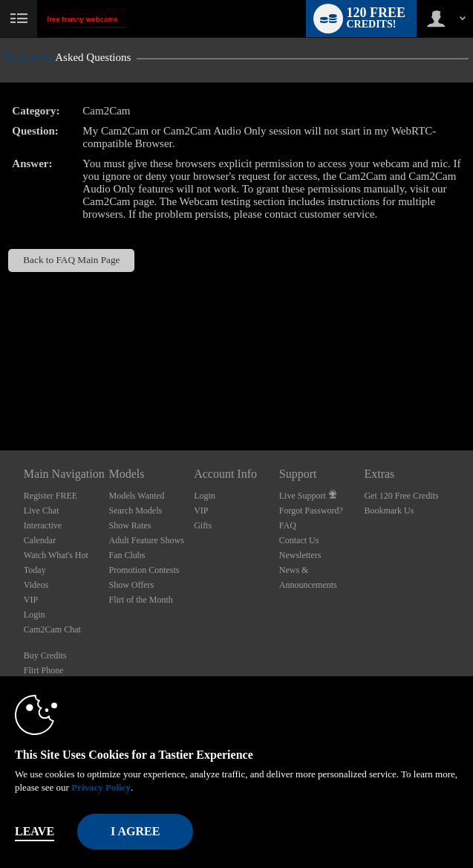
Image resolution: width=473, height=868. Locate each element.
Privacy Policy (101, 787)
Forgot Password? (311, 511)
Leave (35, 831)
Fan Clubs (127, 555)
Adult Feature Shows (146, 540)
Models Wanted (136, 496)
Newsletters (300, 555)
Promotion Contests (144, 570)
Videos (36, 585)
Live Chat (42, 511)
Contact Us (299, 540)
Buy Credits (45, 655)
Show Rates (130, 525)
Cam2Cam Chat (52, 629)
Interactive (43, 525)
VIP (31, 600)
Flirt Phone (44, 670)
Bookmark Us (389, 511)
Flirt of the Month (140, 600)
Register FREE (50, 496)
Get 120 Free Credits (401, 496)
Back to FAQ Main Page (71, 260)
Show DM (0, 395)
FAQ (288, 525)
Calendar (40, 540)
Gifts (203, 525)
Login (35, 615)
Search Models (135, 511)
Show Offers (131, 585)
